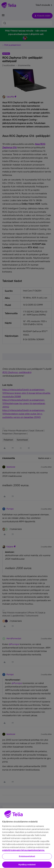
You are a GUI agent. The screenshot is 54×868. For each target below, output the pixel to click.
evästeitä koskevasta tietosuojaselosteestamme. (23, 862)
